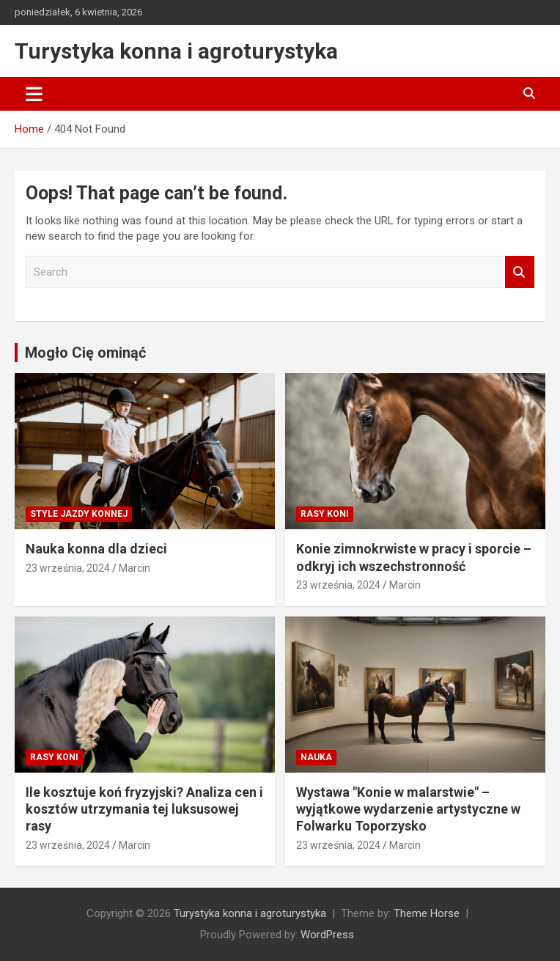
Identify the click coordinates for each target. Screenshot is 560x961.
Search (520, 272)
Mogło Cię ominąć (85, 353)
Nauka (316, 757)
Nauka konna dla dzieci (96, 549)
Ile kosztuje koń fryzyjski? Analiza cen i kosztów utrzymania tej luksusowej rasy (144, 809)
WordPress (327, 935)
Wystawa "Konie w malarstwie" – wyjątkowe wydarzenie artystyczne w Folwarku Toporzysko (408, 809)
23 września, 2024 (68, 568)
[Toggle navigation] (34, 94)
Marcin (135, 568)
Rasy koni (325, 514)
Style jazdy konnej (79, 514)
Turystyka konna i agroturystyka (176, 51)
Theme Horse (427, 913)
